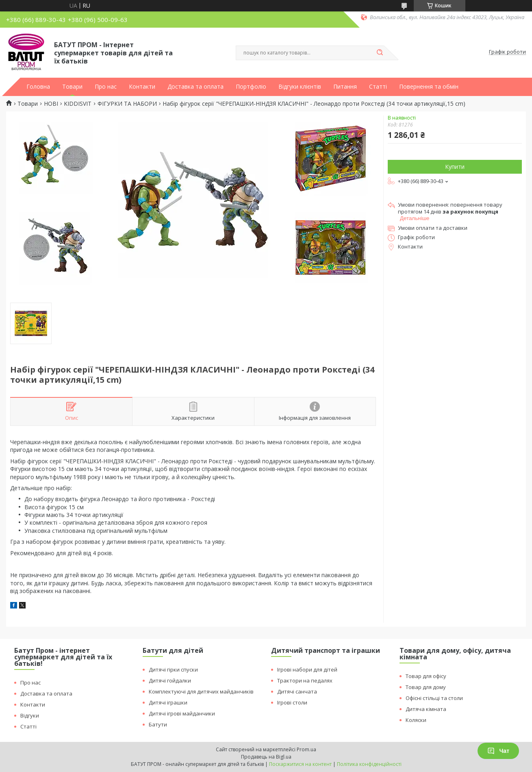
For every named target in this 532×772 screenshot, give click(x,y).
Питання (345, 87)
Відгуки (30, 715)
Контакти (142, 87)
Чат (498, 751)
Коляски (416, 720)
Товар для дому (426, 687)
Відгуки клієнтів (300, 87)
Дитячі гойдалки (170, 680)
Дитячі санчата (297, 691)
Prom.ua (306, 749)
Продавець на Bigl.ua (266, 757)
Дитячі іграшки (168, 702)
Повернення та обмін (429, 87)
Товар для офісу (426, 676)
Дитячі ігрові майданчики (182, 713)
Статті (378, 87)
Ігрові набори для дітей (307, 670)
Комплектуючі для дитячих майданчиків (201, 691)
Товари (72, 87)
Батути (158, 724)
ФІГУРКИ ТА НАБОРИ (127, 104)
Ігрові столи (292, 702)
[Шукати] (380, 53)
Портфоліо (251, 87)
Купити (455, 167)
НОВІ (51, 104)
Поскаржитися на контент (300, 764)
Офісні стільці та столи (434, 698)
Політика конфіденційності (369, 764)
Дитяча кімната (426, 709)
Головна (38, 87)
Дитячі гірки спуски (173, 670)
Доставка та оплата (195, 87)
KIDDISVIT (78, 104)
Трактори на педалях (305, 680)
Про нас (106, 87)
